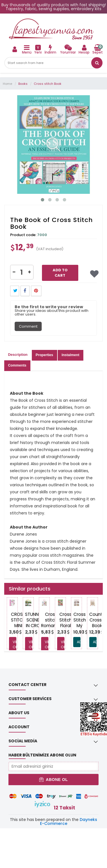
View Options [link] (15, 644)
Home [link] (7, 84)
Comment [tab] (28, 326)
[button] (97, 63)
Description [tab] (18, 355)
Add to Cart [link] (60, 273)
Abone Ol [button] (53, 780)
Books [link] (23, 84)
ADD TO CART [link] (79, 642)
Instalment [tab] (71, 355)
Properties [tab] (44, 355)
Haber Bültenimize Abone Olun (42, 755)
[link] (68, 49)
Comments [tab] (17, 365)
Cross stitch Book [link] (48, 84)
